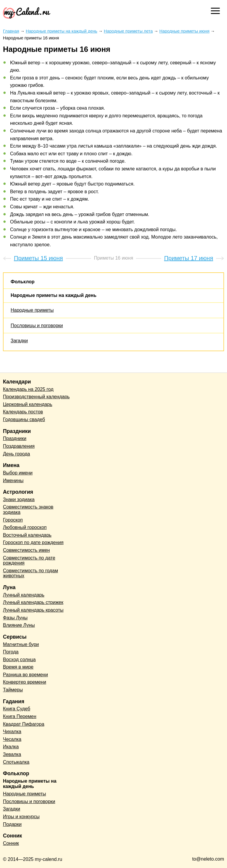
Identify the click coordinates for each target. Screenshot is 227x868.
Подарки (12, 824)
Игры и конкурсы (21, 817)
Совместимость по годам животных (30, 573)
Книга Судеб (17, 709)
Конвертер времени (25, 682)
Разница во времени (25, 675)
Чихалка (12, 732)
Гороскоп (13, 520)
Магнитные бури (21, 644)
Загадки (19, 341)
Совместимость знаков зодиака (28, 510)
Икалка (11, 747)
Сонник (11, 843)
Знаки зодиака (19, 499)
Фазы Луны (15, 618)
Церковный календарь (28, 404)
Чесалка (12, 739)
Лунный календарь (24, 595)
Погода (11, 652)
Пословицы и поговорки (37, 326)
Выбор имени (18, 473)
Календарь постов (23, 412)
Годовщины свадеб (24, 419)
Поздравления (19, 446)
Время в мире (18, 667)
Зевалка (12, 754)
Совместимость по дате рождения (29, 561)
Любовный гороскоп (25, 527)
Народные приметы (32, 310)
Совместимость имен (26, 550)
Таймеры (13, 690)
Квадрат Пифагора (24, 724)
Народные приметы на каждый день (53, 295)
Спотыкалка (16, 762)
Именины (13, 481)
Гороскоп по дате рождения (33, 542)
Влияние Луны (19, 625)
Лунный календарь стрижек (33, 602)
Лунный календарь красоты (33, 610)
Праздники (15, 438)
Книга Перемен (20, 716)
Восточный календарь (27, 535)
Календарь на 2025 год (28, 389)
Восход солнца (19, 660)
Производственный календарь (36, 397)
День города (16, 454)
